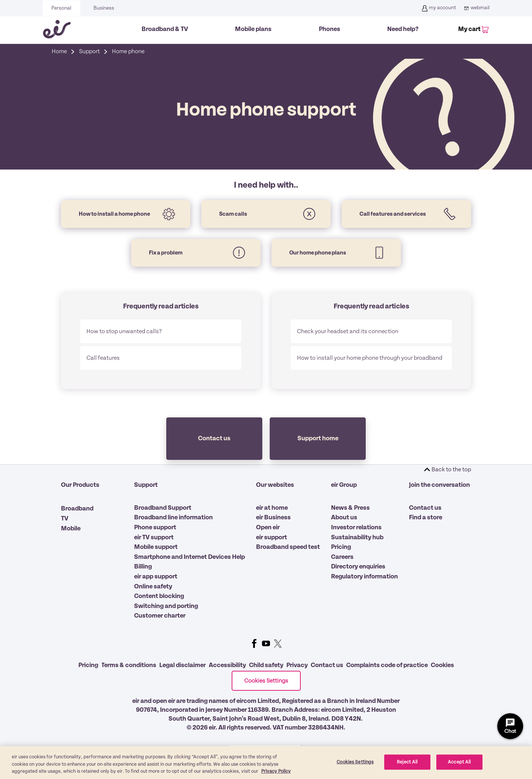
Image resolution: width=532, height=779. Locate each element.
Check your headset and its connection (348, 331)
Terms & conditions (129, 665)
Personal (61, 8)
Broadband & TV (165, 29)
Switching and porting (166, 606)
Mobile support (156, 547)
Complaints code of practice (387, 665)
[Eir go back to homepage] (57, 29)
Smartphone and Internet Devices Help (190, 557)
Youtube (266, 643)
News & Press (350, 508)
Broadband (77, 509)
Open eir (268, 527)
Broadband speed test (288, 547)
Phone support (155, 527)
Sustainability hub (357, 537)
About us (344, 517)
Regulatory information (364, 577)
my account (438, 8)
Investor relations (356, 527)
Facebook (254, 643)
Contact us (425, 508)
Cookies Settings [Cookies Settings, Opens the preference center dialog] (355, 762)
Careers (342, 557)
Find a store (426, 517)
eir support (272, 537)
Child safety (266, 665)
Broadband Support (163, 508)
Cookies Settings (266, 681)
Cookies (442, 665)
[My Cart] (472, 30)
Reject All (407, 762)
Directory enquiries (358, 567)
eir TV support (154, 537)
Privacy (297, 665)
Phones (330, 29)
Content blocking (159, 596)
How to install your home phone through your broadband (370, 358)
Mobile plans (253, 29)
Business (104, 8)
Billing (143, 567)
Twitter (278, 643)
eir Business (273, 517)
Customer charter (160, 616)
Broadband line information (173, 517)
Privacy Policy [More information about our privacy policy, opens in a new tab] (276, 771)
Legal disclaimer (183, 665)
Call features (103, 358)
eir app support (156, 577)
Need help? (403, 29)
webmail (476, 8)
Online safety (153, 587)
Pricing (341, 547)
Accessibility (227, 665)
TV (65, 519)
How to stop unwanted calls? (124, 331)
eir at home (272, 508)
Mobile (71, 529)
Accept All (459, 762)
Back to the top (451, 469)
